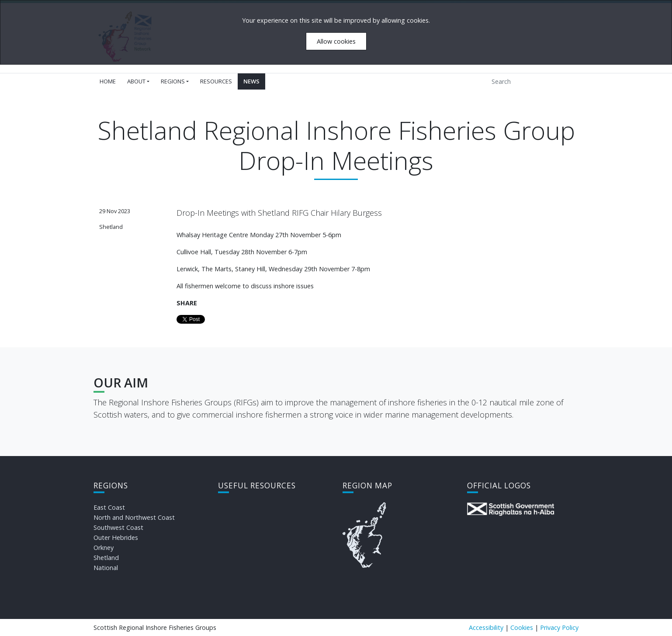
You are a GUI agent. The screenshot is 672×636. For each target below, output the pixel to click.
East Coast (109, 507)
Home (108, 81)
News (251, 81)
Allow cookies (336, 41)
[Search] (527, 81)
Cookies (522, 627)
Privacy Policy (559, 627)
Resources (216, 81)
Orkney (104, 548)
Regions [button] (173, 81)
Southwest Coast (118, 527)
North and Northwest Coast (134, 517)
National (106, 568)
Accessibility (486, 627)
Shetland (106, 558)
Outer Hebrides (116, 537)
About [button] (136, 81)
